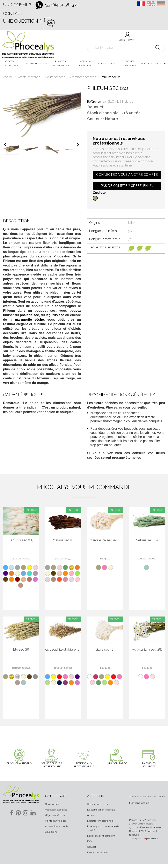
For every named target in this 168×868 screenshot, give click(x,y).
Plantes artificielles (56, 821)
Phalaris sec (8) (63, 540)
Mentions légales (139, 803)
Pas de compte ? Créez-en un (127, 186)
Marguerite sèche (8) (105, 540)
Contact (13, 14)
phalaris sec (30, 315)
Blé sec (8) (21, 650)
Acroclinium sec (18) (147, 650)
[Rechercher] (126, 48)
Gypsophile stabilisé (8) (63, 650)
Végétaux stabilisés (56, 810)
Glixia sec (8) (105, 650)
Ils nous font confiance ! (101, 821)
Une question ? (22, 21)
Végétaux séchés (55, 815)
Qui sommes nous (97, 804)
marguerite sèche (29, 320)
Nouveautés (52, 804)
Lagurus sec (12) (21, 540)
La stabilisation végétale (101, 810)
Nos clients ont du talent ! (102, 836)
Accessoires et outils (57, 826)
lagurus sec (55, 315)
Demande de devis (98, 852)
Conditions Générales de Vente (147, 797)
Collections (51, 832)
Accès (91, 815)
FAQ (89, 841)
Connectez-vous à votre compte (127, 175)
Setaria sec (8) (147, 540)
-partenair (151, 838)
